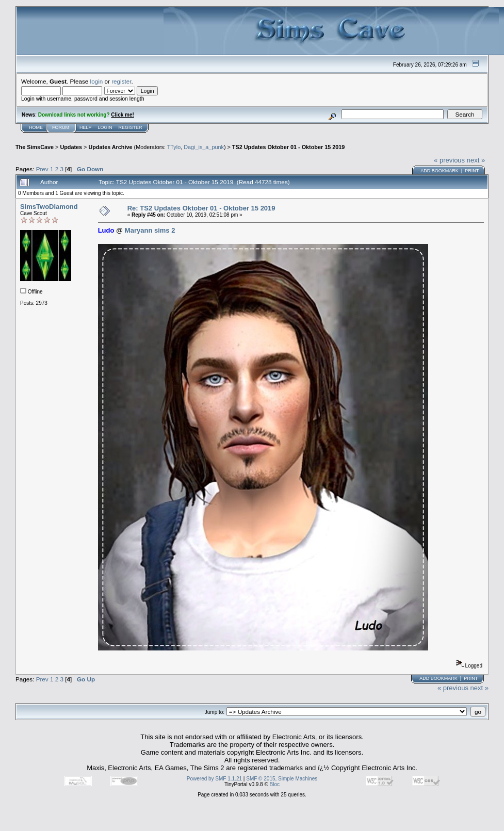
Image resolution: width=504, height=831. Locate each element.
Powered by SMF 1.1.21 (214, 779)
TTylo (174, 147)
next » (476, 160)
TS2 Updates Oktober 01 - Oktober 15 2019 (288, 147)
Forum (61, 127)
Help (86, 127)
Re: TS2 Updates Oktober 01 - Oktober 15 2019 (201, 208)
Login (105, 127)
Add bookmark (440, 171)
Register (131, 127)
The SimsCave (35, 147)
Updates (71, 147)
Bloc (275, 784)
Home (36, 127)
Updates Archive (110, 147)
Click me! (122, 115)
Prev (42, 169)
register (121, 81)
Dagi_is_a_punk (204, 147)
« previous (449, 160)
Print (472, 171)
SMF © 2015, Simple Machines (282, 779)
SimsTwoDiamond (49, 207)
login (97, 81)
